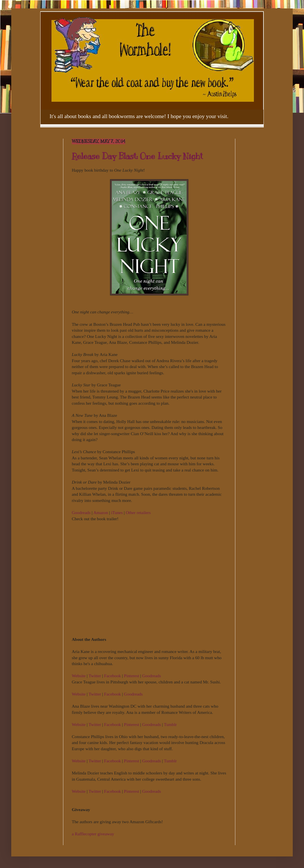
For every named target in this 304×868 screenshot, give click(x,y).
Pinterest (131, 676)
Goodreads (81, 512)
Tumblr (170, 724)
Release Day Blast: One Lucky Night (137, 156)
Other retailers (138, 512)
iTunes (117, 512)
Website (79, 676)
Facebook (113, 676)
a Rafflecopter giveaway (93, 834)
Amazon (101, 512)
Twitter (95, 676)
